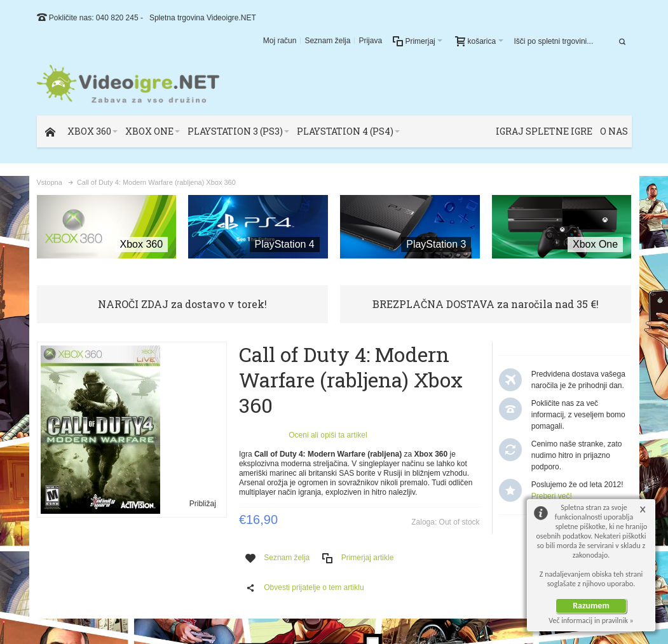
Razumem (591, 606)
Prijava (370, 41)
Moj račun (280, 41)
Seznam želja (327, 41)
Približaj (203, 504)
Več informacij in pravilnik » (591, 621)
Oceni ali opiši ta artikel (328, 435)
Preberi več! (552, 496)
